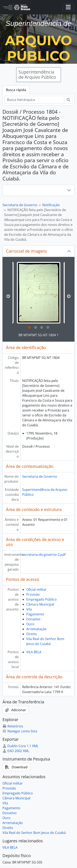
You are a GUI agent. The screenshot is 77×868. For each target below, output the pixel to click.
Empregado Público (41, 599)
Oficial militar (36, 589)
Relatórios (13, 726)
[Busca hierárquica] (34, 100)
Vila (29, 609)
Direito (32, 634)
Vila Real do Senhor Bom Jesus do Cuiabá (34, 833)
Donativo (33, 619)
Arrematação (36, 629)
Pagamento (35, 614)
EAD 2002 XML (16, 751)
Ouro (30, 624)
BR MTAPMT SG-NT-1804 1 (38, 335)
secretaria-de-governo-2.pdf (44, 555)
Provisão (33, 594)
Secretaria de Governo (20, 205)
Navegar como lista (20, 731)
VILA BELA (34, 652)
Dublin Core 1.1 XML (20, 746)
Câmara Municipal (40, 604)
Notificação (51, 205)
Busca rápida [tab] (16, 90)
